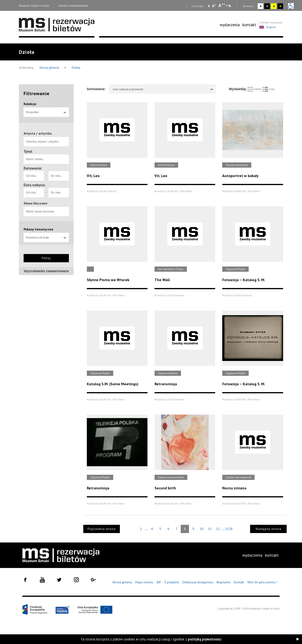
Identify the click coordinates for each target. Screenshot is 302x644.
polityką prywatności (205, 639)
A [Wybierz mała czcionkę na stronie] (209, 6)
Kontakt (239, 582)
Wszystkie (46, 112)
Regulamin (224, 582)
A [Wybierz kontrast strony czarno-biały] (267, 6)
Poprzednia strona (102, 529)
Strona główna (50, 68)
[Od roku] (34, 176)
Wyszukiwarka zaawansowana (46, 271)
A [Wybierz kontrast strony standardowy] (261, 6)
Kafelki (255, 89)
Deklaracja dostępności (198, 582)
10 (201, 529)
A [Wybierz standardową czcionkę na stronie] (214, 6)
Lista (269, 89)
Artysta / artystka (38, 133)
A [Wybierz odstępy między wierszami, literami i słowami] (230, 6)
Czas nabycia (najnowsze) (163, 89)
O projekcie (172, 582)
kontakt (249, 25)
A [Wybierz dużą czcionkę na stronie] (222, 5)
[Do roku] (59, 176)
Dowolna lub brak (46, 237)
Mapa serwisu (144, 582)
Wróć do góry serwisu (263, 583)
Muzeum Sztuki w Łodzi (34, 6)
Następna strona (268, 529)
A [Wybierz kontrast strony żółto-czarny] (274, 6)
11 (210, 529)
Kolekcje (30, 104)
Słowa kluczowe (36, 203)
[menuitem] (230, 25)
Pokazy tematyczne (38, 229)
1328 (229, 529)
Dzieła (76, 68)
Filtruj (46, 258)
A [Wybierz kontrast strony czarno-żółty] (280, 6)
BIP (159, 582)
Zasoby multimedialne (73, 6)
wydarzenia (230, 25)
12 (218, 529)
